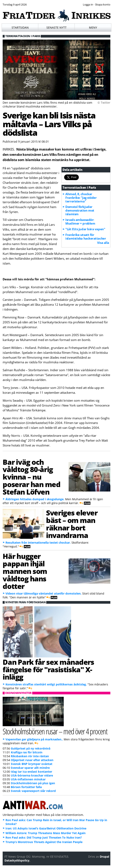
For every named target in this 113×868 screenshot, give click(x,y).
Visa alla (103, 243)
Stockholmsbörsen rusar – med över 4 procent (55, 731)
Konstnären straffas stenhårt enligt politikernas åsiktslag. (46, 684)
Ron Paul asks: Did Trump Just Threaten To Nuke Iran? (44, 837)
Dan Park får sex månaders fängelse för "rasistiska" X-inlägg (48, 669)
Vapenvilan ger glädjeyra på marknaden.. (34, 739)
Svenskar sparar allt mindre (30, 768)
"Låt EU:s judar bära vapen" (85, 229)
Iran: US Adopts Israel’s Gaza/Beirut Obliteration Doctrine (46, 828)
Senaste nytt (56, 27)
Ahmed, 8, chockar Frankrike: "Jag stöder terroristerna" (81, 198)
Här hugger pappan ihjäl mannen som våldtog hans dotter (25, 571)
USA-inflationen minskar (28, 779)
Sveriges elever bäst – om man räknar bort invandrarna (72, 524)
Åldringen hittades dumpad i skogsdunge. (35, 499)
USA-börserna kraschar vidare (32, 775)
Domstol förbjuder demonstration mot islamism (80, 210)
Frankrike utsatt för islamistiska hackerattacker (86, 237)
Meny (93, 27)
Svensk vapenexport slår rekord (33, 791)
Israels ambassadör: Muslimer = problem (80, 222)
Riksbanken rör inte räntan (30, 756)
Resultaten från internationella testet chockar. (38, 543)
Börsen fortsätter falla (26, 787)
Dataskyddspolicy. (17, 860)
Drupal (104, 857)
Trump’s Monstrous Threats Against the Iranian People (44, 842)
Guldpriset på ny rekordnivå (31, 748)
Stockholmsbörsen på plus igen (33, 783)
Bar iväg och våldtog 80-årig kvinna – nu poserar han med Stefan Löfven (31, 477)
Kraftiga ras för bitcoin (27, 752)
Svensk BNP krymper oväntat (32, 764)
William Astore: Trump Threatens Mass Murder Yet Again (46, 833)
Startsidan (20, 27)
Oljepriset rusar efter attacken (32, 760)
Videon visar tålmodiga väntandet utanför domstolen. (43, 593)
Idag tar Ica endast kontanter (31, 772)
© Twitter (104, 103)
